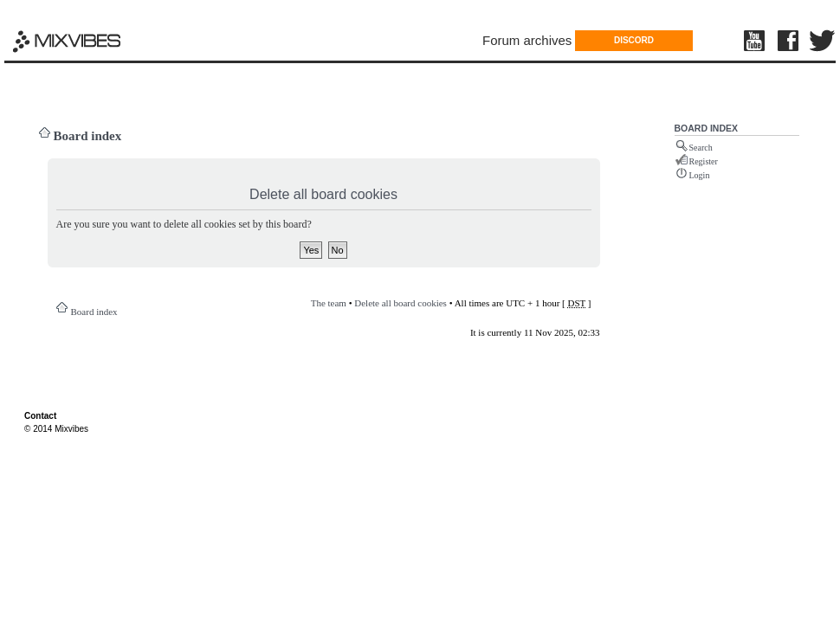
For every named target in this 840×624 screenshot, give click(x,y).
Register (704, 161)
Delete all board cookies (401, 303)
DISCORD (634, 40)
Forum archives (527, 40)
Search (701, 148)
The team (329, 303)
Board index (88, 136)
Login (700, 175)
